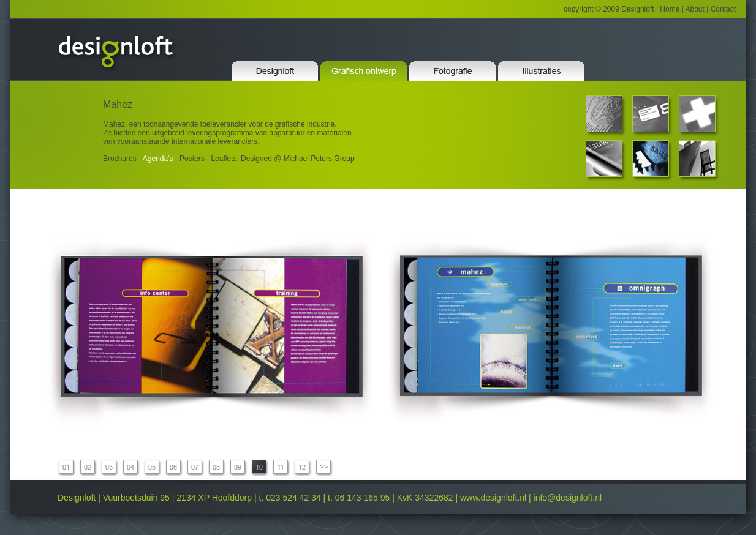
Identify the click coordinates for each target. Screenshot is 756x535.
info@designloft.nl (568, 498)
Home (669, 9)
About (694, 9)
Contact (723, 9)
